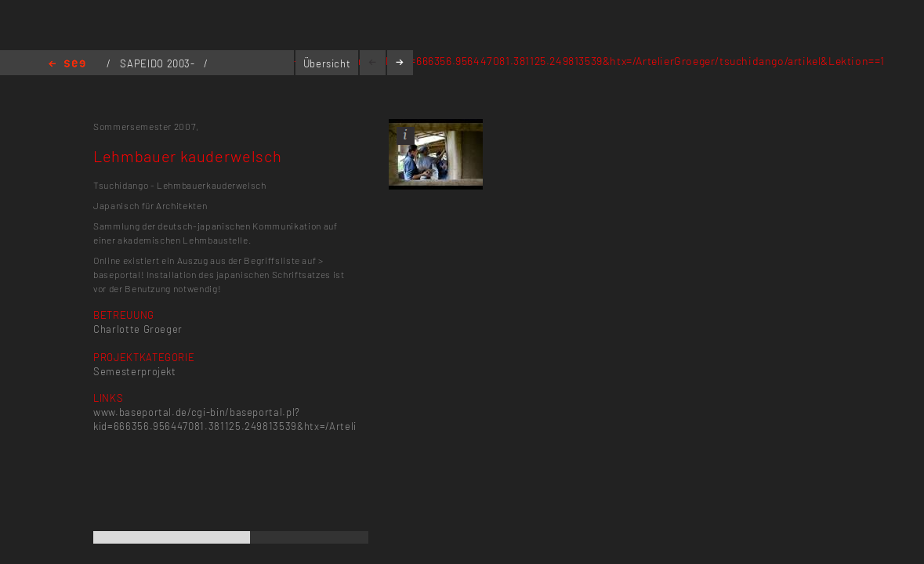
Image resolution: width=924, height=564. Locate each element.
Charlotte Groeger (138, 329)
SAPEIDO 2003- (159, 63)
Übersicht (327, 63)
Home (67, 65)
